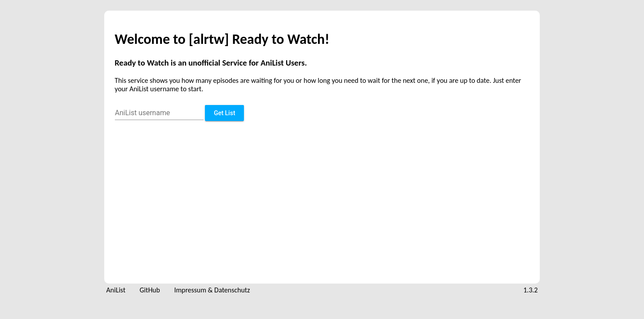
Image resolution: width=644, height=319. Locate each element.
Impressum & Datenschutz (212, 290)
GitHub (150, 290)
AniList (116, 290)
